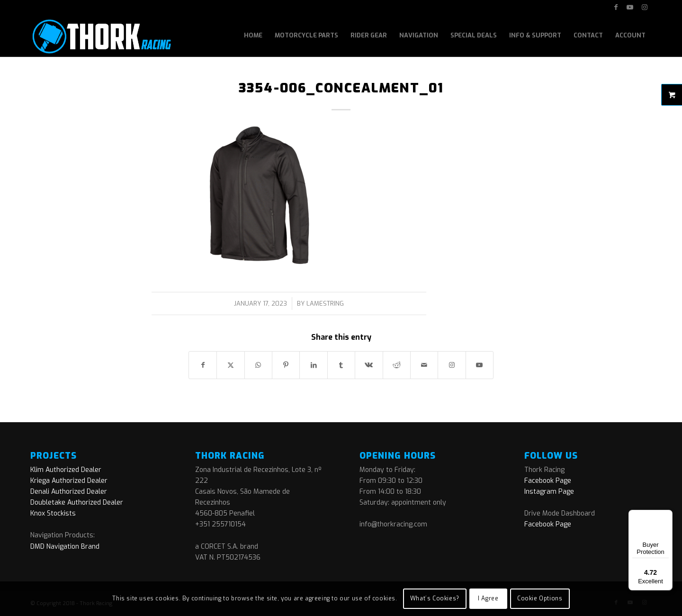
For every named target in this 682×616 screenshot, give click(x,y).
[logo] (101, 36)
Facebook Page (548, 481)
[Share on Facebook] (203, 365)
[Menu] (667, 516)
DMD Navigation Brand (65, 547)
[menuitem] (253, 36)
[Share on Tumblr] (341, 365)
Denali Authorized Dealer (69, 492)
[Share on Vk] (369, 365)
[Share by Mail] (424, 365)
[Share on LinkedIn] (313, 365)
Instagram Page (549, 492)
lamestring (325, 303)
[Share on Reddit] (397, 365)
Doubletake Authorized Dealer (77, 503)
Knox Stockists (53, 513)
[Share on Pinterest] (286, 365)
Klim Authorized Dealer (66, 470)
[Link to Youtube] (630, 7)
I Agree (488, 598)
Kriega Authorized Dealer (69, 481)
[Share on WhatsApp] (258, 365)
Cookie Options (540, 598)
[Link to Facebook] (616, 7)
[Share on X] (230, 365)
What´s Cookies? (435, 598)
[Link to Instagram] (645, 7)
